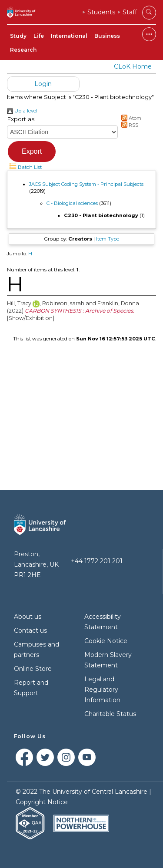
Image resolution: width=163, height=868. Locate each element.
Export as (21, 119)
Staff (130, 12)
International (69, 36)
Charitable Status (110, 714)
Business (107, 36)
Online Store (33, 669)
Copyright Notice (42, 802)
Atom (130, 118)
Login (43, 84)
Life (39, 36)
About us (28, 617)
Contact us (30, 630)
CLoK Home (133, 66)
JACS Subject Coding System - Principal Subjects (86, 184)
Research (23, 50)
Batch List (24, 167)
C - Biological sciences (72, 203)
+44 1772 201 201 (97, 561)
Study (18, 36)
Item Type (108, 239)
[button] (32, 152)
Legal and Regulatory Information (102, 690)
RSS (129, 125)
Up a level (22, 111)
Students (101, 12)
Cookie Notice (106, 641)
